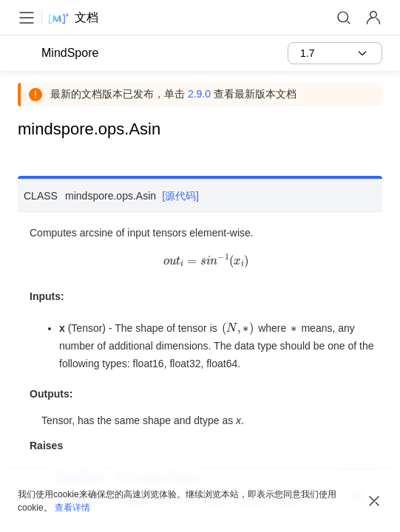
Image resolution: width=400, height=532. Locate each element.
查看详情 (72, 508)
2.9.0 (199, 94)
